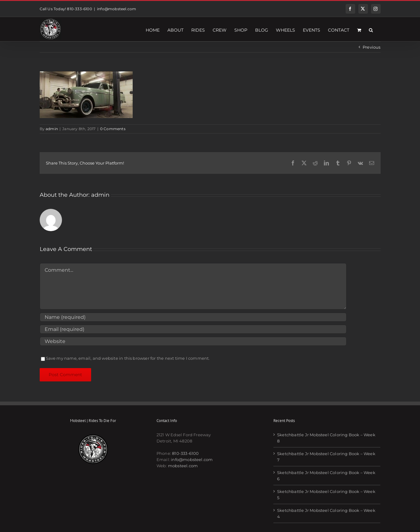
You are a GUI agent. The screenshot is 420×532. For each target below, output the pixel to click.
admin (52, 129)
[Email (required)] (193, 329)
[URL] (193, 341)
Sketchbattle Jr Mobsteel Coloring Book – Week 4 (326, 513)
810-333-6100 (185, 453)
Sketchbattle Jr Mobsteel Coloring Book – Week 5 (326, 495)
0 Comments (113, 129)
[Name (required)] (193, 317)
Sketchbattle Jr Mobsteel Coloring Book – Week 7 (326, 457)
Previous (372, 47)
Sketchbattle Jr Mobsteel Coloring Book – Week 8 (326, 438)
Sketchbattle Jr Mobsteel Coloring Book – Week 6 (326, 476)
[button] (371, 29)
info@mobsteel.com (117, 9)
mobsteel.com (183, 466)
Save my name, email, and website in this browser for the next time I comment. (128, 358)
